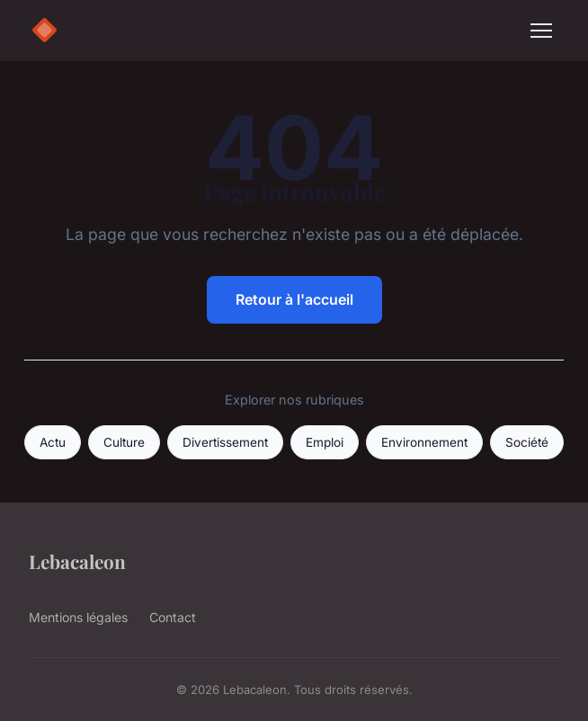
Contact (173, 617)
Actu (53, 442)
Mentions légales (78, 617)
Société (527, 442)
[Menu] (541, 31)
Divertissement (225, 442)
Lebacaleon (77, 561)
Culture (124, 442)
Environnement (424, 442)
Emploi (325, 442)
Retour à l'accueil (294, 299)
